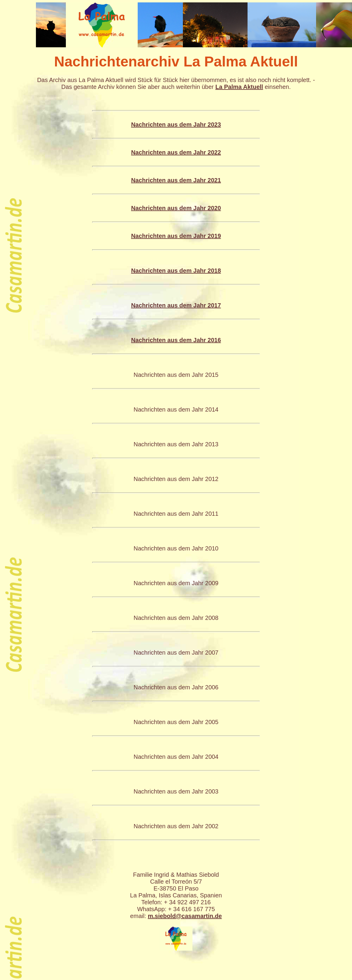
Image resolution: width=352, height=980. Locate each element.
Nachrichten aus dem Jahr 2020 (176, 208)
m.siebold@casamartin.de (185, 916)
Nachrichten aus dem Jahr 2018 (176, 271)
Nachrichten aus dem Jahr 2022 (176, 152)
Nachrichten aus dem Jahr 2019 (176, 236)
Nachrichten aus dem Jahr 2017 (176, 305)
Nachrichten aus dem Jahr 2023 (176, 125)
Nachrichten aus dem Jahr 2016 (176, 340)
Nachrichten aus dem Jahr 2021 (176, 180)
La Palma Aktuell (239, 87)
